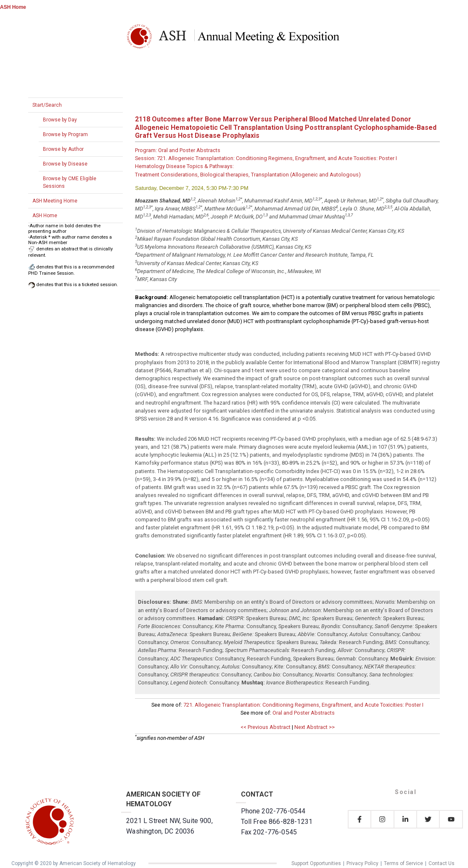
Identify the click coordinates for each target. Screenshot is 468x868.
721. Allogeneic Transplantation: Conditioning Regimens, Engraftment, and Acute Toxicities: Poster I (303, 705)
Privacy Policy (362, 863)
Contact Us (442, 863)
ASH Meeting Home (55, 201)
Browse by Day (60, 120)
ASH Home (13, 7)
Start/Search (47, 105)
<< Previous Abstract (266, 727)
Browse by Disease (65, 164)
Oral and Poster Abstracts (304, 713)
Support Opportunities (316, 863)
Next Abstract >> (315, 727)
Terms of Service (403, 863)
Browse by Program (65, 134)
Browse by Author (63, 149)
